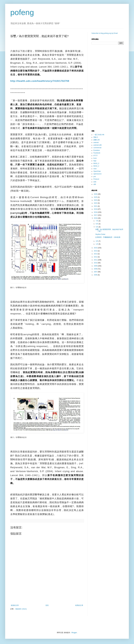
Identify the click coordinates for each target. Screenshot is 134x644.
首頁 (47, 605)
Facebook (97, 153)
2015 (96, 248)
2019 (96, 209)
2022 (96, 203)
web (95, 182)
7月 (97, 221)
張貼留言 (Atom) (21, 609)
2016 (96, 218)
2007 (96, 272)
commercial (97, 148)
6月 (97, 224)
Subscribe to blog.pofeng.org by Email (105, 33)
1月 (97, 244)
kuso (95, 158)
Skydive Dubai (100, 234)
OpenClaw (97, 171)
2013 (96, 254)
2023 (96, 200)
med (95, 169)
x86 (95, 184)
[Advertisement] (47, 597)
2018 (96, 212)
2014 (96, 251)
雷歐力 (96, 137)
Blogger (74, 633)
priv (95, 177)
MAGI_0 (96, 163)
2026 (96, 194)
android (96, 143)
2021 (96, 206)
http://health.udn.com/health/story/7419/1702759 (40, 81)
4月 (97, 241)
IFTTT (96, 156)
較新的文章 (15, 605)
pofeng (22, 12)
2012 (96, 257)
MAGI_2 (96, 166)
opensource (97, 174)
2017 (96, 215)
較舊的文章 (79, 605)
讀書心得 (97, 140)
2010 (96, 263)
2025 (96, 197)
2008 (96, 269)
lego (95, 161)
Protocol (96, 179)
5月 (97, 227)
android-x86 (97, 145)
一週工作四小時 (99, 135)
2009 (96, 266)
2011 (96, 260)
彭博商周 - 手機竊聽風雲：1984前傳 (108, 237)
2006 (96, 275)
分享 (12, 223)
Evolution (97, 150)
